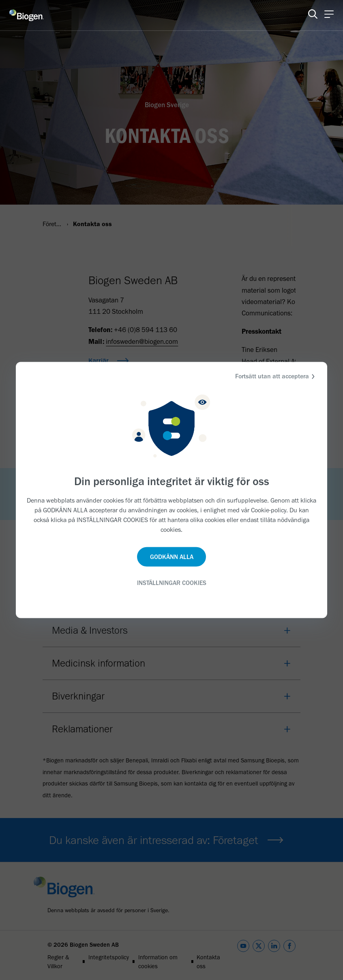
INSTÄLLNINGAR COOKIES (172, 583)
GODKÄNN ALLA (171, 557)
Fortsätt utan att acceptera (276, 377)
